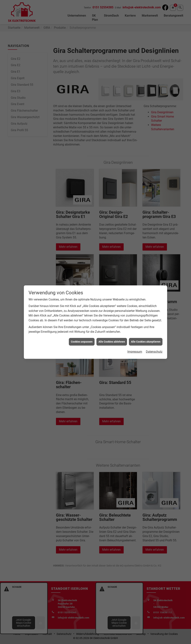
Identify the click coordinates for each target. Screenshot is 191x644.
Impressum (135, 352)
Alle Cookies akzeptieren (146, 342)
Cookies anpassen (82, 342)
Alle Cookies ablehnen (112, 342)
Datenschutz (154, 352)
